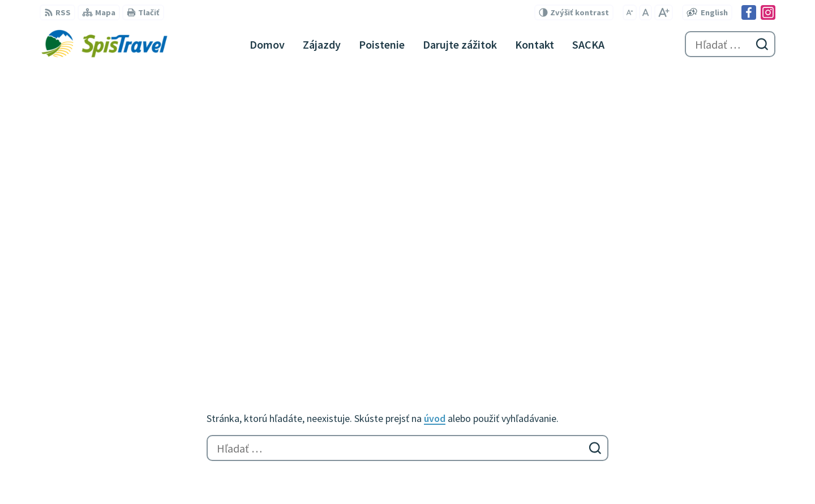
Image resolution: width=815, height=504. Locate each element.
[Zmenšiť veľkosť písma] (630, 12)
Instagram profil (447, 395)
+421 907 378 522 (446, 354)
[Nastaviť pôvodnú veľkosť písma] (645, 12)
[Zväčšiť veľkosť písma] (664, 12)
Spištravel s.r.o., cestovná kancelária (378, 473)
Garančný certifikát (452, 427)
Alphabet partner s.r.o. (187, 473)
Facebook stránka (450, 381)
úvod (435, 133)
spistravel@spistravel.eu (463, 368)
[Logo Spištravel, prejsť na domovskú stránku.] (104, 44)
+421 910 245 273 (446, 341)
